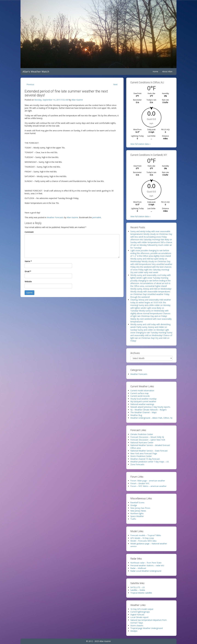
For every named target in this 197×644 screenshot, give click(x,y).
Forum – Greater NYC (140, 483)
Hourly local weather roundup (143, 399)
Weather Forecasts (55, 217)
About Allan (167, 71)
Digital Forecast (137, 615)
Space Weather (137, 516)
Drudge (134, 505)
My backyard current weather (143, 401)
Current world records (140, 396)
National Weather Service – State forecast (149, 451)
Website (28, 282)
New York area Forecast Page (144, 453)
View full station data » (140, 144)
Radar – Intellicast (138, 568)
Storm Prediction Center (141, 456)
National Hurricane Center (142, 442)
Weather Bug (136, 415)
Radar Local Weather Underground (146, 571)
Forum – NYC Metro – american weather (148, 486)
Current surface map (139, 393)
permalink (97, 217)
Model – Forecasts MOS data (143, 541)
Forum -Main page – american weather (148, 481)
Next (115, 84)
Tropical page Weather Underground (147, 628)
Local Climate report (139, 617)
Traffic (133, 519)
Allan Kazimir (77, 100)
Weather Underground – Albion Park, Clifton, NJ (151, 418)
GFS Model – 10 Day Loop (142, 538)
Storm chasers (137, 625)
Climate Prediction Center (142, 434)
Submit (29, 293)
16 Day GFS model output (142, 609)
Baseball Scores (137, 503)
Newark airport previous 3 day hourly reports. (150, 407)
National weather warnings (142, 404)
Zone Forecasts (137, 464)
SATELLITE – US (138, 587)
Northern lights (137, 513)
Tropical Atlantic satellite (141, 593)
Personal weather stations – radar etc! (147, 565)
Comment (29, 232)
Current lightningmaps (140, 612)
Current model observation (142, 391)
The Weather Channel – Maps (144, 412)
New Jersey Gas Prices (140, 508)
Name (28, 261)
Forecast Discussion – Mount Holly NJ (147, 437)
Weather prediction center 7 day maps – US (150, 462)
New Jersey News (138, 511)
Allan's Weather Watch (36, 72)
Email (28, 271)
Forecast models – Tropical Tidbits (146, 535)
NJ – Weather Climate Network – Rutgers (149, 410)
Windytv (134, 631)
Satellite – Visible (138, 590)
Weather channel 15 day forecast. (145, 459)
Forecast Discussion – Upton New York (148, 440)
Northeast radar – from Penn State (146, 563)
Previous (30, 84)
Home (155, 71)
